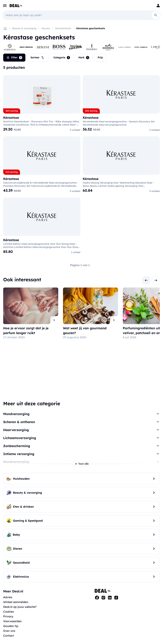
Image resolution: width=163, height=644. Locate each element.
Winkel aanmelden (16, 602)
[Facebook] (97, 598)
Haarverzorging (16, 430)
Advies (8, 597)
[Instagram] (103, 598)
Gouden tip (11, 626)
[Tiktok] (116, 598)
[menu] (5, 6)
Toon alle (82, 464)
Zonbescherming (17, 446)
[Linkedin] (110, 598)
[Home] (5, 28)
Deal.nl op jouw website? (20, 607)
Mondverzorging (16, 414)
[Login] (158, 6)
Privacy (8, 616)
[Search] (156, 15)
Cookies (8, 612)
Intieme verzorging (19, 454)
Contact (8, 636)
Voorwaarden (12, 621)
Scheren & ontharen (19, 422)
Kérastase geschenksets (91, 28)
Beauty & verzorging (24, 28)
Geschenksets (63, 28)
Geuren (46, 28)
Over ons (9, 631)
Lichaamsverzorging (20, 438)
